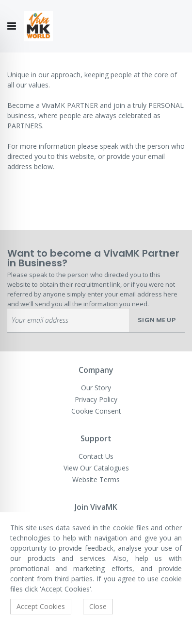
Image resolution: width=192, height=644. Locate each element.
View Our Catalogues (96, 468)
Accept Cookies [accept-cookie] (41, 606)
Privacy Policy (96, 399)
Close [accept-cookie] (98, 606)
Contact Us (96, 456)
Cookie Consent (96, 411)
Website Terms (96, 479)
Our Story (96, 388)
